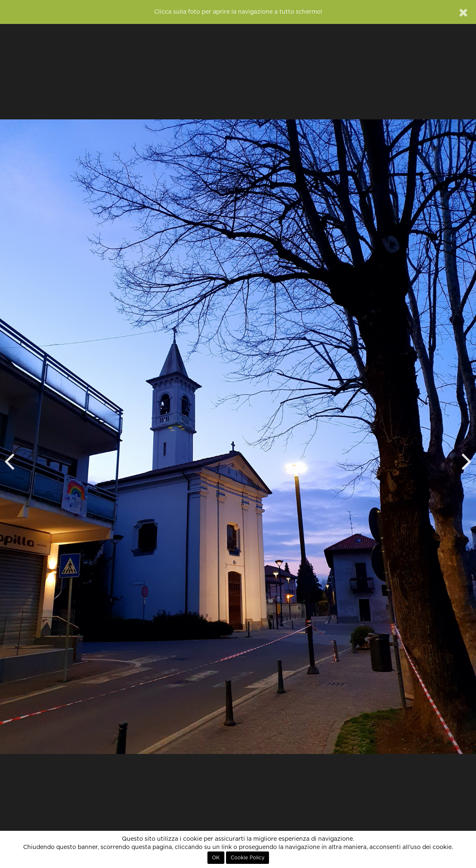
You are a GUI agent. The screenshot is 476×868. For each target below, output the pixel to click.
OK (216, 858)
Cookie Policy (248, 858)
